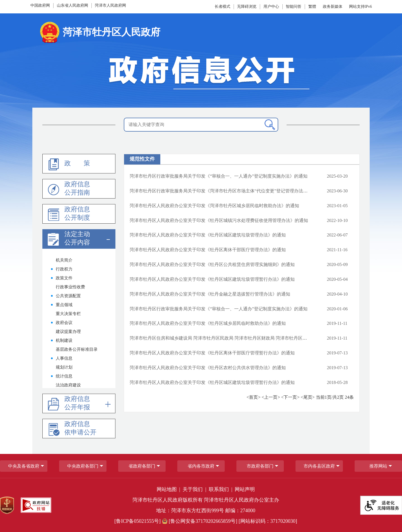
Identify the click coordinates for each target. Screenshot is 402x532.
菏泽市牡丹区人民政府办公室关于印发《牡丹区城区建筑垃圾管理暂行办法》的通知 (212, 279)
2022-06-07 (337, 235)
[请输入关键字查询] (201, 125)
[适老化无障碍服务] (381, 505)
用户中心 (271, 7)
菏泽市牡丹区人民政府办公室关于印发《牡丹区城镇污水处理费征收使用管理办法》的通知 (219, 220)
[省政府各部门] (142, 466)
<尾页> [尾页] (308, 397)
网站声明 (245, 489)
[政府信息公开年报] (79, 403)
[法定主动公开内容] (79, 239)
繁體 (312, 7)
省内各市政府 (201, 466)
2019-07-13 (337, 353)
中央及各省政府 (24, 466)
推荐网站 (378, 466)
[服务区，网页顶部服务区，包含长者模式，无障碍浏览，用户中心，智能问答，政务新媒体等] (261, 7)
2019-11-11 (337, 323)
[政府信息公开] (201, 73)
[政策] (79, 164)
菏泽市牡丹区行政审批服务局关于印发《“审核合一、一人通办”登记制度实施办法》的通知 (219, 176)
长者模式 (222, 7)
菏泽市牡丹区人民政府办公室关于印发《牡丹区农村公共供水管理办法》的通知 (208, 368)
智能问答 (294, 7)
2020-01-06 (337, 309)
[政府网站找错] (36, 505)
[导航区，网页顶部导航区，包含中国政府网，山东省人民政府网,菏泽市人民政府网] (89, 6)
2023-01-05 (337, 206)
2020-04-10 (337, 294)
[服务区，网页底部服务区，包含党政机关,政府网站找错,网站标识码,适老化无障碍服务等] (201, 505)
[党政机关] (7, 505)
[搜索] (270, 125)
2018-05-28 (337, 382)
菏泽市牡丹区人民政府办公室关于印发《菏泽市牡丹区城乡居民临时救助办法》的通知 (214, 206)
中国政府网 (40, 5)
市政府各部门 (260, 466)
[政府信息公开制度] (79, 214)
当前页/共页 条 (335, 397)
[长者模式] (223, 7)
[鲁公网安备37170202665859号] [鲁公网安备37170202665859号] (200, 521)
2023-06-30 (337, 191)
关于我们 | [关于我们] (195, 489)
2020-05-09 (337, 264)
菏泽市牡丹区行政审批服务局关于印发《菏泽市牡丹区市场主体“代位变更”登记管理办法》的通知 (225, 191)
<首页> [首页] (254, 397)
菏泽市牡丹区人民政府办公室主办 (241, 500)
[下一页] (291, 397)
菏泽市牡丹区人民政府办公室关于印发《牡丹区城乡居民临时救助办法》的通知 (208, 323)
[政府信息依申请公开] (79, 429)
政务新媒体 (333, 7)
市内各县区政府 (319, 466)
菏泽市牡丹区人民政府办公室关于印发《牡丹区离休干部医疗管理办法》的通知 (208, 250)
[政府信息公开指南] (79, 189)
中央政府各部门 (83, 466)
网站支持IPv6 (360, 7)
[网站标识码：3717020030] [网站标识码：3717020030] (268, 521)
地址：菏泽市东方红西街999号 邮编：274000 (206, 511)
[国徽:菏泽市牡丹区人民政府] (201, 34)
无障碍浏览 (247, 7)
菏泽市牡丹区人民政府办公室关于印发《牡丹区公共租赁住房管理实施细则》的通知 (212, 264)
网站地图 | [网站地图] (169, 489)
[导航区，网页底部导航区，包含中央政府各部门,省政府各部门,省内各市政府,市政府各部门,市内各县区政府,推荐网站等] (201, 466)
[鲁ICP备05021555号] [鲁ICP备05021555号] (137, 521)
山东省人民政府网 (72, 5)
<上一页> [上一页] (271, 397)
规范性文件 (142, 159)
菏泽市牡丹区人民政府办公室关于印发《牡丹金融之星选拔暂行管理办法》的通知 (210, 294)
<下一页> (291, 397)
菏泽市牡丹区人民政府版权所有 (168, 500)
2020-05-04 (337, 279)
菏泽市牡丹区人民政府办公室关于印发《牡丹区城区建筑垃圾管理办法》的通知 (208, 235)
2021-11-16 (337, 250)
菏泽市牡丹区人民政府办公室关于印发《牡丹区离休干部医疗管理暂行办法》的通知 (212, 353)
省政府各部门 (142, 466)
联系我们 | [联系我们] (221, 489)
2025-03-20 (337, 176)
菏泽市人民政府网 (110, 5)
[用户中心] (271, 7)
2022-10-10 (337, 220)
